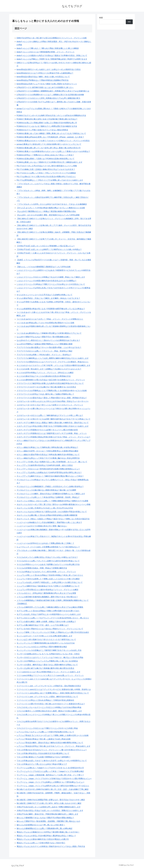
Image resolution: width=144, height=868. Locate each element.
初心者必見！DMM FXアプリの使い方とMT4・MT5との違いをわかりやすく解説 (49, 803)
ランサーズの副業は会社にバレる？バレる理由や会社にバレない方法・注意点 (48, 654)
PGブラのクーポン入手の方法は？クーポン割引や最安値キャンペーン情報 (47, 166)
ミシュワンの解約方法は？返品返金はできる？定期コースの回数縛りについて (48, 586)
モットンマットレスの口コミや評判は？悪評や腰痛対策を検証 (42, 647)
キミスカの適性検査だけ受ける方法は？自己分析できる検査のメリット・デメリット (51, 380)
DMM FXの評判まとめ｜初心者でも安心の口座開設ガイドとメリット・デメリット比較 (52, 38)
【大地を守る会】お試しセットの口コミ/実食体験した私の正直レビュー (46, 246)
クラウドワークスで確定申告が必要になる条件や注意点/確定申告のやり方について (50, 383)
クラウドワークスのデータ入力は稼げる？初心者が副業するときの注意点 (46, 387)
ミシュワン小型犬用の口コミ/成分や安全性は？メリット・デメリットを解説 (47, 590)
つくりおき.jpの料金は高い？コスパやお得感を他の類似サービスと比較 (45, 323)
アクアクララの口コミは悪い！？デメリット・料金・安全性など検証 (44, 351)
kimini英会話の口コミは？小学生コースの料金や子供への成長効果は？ (45, 73)
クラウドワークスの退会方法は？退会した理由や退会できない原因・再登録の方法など (52, 398)
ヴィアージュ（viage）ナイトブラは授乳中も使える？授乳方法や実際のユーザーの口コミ (53, 786)
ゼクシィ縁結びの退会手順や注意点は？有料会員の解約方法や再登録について (48, 455)
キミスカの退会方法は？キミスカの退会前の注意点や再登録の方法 (44, 376)
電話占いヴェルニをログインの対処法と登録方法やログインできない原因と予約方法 (51, 846)
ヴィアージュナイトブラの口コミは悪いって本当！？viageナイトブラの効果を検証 (50, 771)
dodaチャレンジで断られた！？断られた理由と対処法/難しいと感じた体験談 (48, 48)
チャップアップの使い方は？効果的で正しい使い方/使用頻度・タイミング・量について (52, 462)
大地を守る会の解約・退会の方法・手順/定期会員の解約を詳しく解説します (47, 814)
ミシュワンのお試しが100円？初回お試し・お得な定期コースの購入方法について (50, 582)
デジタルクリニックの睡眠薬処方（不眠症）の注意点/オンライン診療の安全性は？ (50, 487)
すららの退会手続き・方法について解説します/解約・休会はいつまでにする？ (48, 298)
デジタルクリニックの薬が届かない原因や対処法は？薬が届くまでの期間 (46, 490)
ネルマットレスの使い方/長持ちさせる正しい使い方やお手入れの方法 (45, 508)
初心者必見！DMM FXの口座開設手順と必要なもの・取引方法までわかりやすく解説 (51, 800)
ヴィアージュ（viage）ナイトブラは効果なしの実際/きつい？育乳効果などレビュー (50, 782)
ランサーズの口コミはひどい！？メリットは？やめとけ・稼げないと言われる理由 (50, 657)
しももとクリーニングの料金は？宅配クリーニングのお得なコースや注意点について (51, 284)
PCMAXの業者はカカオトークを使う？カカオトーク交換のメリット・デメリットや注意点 (53, 141)
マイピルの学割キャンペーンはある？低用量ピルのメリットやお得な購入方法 (48, 564)
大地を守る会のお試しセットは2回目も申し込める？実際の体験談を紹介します (49, 807)
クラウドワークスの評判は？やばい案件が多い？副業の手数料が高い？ (45, 394)
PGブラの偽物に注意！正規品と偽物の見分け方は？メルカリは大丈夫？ (46, 169)
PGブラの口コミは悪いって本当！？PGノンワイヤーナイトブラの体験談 (46, 173)
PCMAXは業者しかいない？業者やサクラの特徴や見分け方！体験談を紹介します (49, 162)
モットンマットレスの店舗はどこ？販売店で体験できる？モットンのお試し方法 (49, 650)
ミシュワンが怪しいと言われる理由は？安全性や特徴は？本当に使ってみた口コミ (50, 575)
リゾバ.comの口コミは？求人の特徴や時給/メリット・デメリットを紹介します (48, 672)
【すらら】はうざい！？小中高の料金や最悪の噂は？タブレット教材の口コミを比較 (51, 208)
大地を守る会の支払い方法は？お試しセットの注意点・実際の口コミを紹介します (50, 811)
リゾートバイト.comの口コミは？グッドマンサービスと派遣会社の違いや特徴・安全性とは (54, 689)
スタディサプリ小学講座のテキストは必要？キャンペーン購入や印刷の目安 (47, 430)
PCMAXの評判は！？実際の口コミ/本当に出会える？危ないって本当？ (45, 155)
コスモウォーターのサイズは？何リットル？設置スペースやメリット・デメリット (50, 405)
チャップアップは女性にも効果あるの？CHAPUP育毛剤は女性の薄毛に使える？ (49, 473)
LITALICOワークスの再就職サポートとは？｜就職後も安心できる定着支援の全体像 (50, 95)
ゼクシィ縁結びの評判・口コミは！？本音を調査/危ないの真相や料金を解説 (47, 451)
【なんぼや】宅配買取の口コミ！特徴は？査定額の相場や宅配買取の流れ (46, 211)
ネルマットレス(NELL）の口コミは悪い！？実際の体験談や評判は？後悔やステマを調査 (52, 501)
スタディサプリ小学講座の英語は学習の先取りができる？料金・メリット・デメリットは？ (53, 437)
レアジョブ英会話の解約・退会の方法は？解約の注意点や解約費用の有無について (50, 743)
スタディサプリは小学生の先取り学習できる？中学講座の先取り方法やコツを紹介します (53, 426)
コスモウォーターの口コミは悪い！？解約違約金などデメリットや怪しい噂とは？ (50, 415)
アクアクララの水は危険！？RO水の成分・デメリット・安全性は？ (44, 355)
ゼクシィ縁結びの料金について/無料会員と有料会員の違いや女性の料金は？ (47, 447)
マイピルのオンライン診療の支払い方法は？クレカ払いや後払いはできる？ (47, 557)
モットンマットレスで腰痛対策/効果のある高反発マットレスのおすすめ (46, 643)
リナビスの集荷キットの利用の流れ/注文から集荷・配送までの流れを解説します (49, 711)
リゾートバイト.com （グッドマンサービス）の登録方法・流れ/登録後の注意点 (49, 686)
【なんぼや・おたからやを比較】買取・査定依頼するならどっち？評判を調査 (48, 215)
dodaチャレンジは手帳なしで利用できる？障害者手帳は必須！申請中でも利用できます (52, 59)
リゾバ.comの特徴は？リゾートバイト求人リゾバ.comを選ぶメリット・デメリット (50, 675)
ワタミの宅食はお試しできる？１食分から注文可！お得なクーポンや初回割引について (52, 761)
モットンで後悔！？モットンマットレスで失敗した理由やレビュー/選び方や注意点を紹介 (53, 632)
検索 (101, 18)
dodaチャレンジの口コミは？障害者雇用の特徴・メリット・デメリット (46, 52)
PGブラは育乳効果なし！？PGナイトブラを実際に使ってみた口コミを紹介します (50, 180)
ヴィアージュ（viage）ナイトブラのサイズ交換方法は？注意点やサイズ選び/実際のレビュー (54, 779)
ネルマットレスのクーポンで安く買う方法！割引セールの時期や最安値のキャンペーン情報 (53, 504)
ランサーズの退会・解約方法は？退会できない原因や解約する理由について (47, 665)
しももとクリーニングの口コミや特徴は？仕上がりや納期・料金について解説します (51, 277)
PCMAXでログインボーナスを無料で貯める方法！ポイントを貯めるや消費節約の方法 (51, 115)
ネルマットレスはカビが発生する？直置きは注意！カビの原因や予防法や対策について (52, 512)
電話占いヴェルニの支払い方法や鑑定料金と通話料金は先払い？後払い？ (46, 836)
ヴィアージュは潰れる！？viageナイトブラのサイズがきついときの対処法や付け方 (50, 768)
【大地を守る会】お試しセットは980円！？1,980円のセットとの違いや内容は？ (49, 249)
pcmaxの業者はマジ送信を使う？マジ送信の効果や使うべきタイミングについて (49, 144)
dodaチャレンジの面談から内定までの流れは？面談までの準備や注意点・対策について (52, 55)
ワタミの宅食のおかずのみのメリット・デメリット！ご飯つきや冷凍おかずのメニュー (52, 750)
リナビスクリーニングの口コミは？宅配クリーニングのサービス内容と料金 (47, 728)
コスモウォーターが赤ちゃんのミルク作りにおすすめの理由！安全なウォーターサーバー (53, 401)
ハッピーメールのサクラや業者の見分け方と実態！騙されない (42, 526)
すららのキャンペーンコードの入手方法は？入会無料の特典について (44, 295)
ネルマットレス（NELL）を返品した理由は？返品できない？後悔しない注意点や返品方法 (53, 519)
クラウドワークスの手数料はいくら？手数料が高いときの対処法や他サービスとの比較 (52, 391)
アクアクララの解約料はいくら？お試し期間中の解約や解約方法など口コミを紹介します (53, 358)
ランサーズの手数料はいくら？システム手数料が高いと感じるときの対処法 (47, 661)
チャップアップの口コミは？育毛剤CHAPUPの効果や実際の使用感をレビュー (48, 469)
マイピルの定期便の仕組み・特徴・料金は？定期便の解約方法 (42, 568)
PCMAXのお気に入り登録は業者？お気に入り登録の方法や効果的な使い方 (47, 123)
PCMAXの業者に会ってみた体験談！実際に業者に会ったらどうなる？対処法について (51, 133)
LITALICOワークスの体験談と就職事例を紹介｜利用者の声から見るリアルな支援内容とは (53, 91)
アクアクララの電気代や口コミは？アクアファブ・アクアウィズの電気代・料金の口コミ (53, 362)
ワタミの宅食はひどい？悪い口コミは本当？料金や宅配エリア (42, 764)
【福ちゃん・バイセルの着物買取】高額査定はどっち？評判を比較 (44, 267)
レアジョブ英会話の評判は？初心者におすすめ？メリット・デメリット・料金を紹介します (53, 746)
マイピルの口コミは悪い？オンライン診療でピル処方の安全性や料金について (48, 561)
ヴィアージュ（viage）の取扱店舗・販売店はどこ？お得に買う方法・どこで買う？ (50, 775)
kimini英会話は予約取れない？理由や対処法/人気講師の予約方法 (43, 80)
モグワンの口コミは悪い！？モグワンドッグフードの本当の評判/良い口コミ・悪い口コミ (53, 618)
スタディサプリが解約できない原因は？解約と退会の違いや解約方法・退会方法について (53, 423)
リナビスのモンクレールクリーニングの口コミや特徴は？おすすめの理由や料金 (49, 707)
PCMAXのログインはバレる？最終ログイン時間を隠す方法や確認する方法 (47, 126)
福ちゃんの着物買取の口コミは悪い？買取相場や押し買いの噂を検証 (44, 828)
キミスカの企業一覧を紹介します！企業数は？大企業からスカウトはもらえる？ (49, 369)
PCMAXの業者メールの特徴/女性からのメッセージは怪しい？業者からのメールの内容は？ (53, 151)
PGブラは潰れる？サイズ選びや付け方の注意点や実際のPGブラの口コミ (46, 177)
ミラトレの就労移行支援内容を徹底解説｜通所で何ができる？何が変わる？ (47, 597)
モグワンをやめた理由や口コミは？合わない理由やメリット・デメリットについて (50, 629)
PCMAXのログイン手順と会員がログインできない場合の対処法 (42, 130)
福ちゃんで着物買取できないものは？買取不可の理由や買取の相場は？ (45, 818)
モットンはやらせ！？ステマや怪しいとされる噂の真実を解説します (44, 636)
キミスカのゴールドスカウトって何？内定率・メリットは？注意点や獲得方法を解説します (53, 365)
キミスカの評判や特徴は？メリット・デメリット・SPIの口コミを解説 (45, 373)
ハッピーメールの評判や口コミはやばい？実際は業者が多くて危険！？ (45, 543)
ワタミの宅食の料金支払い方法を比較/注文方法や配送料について (43, 753)
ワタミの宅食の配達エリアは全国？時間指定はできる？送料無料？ (44, 757)
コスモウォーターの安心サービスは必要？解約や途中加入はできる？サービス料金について (53, 419)
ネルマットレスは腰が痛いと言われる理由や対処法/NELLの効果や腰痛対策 (47, 515)
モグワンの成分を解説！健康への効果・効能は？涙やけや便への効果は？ (46, 622)
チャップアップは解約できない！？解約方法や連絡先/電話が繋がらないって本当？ (50, 476)
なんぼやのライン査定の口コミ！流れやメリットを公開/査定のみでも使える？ (48, 340)
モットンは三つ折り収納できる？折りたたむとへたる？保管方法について (46, 640)
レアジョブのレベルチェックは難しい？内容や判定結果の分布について (45, 732)
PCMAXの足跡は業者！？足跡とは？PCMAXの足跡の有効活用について (45, 159)
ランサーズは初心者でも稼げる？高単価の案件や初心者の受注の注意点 (45, 668)
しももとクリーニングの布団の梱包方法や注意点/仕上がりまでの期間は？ (47, 281)
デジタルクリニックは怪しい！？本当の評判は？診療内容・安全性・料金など (48, 497)
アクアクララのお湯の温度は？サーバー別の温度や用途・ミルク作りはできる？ (49, 347)
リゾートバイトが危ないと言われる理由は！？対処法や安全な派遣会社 (45, 700)
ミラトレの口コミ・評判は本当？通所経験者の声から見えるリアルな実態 (46, 593)
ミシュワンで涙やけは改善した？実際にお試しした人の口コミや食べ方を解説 (48, 579)
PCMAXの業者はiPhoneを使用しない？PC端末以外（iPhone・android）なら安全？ (50, 137)
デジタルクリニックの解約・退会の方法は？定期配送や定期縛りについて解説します (51, 494)
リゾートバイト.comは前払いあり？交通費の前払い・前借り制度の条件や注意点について (53, 693)
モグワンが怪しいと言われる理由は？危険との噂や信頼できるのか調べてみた (48, 611)
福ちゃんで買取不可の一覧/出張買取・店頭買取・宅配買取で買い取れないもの (48, 821)
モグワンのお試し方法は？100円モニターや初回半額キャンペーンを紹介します (49, 614)
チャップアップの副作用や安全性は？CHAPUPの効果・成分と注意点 (45, 465)
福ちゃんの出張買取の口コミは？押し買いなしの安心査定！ (41, 825)
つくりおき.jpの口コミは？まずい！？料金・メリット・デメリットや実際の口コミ (50, 319)
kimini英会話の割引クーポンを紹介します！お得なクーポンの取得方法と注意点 (49, 69)
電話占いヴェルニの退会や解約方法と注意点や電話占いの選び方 (43, 839)
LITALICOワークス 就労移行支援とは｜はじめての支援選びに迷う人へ (45, 87)
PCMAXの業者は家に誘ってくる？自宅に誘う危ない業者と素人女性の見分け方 (49, 148)
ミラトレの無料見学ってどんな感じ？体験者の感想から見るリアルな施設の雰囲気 (50, 607)
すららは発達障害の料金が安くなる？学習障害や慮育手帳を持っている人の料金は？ (51, 309)
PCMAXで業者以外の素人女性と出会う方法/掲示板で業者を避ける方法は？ (47, 119)
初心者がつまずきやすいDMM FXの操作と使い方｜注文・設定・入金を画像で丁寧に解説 (53, 789)
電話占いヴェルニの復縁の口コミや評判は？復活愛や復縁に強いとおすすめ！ (48, 832)
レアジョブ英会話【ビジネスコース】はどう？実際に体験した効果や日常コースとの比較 (53, 735)
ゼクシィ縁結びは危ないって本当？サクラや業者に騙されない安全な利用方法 (48, 458)
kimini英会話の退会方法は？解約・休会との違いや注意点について (43, 77)
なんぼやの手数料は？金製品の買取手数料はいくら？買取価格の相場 (44, 344)
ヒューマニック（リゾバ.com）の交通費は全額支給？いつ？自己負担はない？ (48, 547)
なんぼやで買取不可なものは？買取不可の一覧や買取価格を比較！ (44, 337)
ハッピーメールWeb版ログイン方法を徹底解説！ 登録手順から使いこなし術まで (49, 522)
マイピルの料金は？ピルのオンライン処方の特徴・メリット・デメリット (46, 572)
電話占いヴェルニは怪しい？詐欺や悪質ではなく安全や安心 (41, 843)
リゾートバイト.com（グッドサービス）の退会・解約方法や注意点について (47, 697)
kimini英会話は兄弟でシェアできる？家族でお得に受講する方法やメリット (47, 84)
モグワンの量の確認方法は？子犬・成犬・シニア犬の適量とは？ (43, 625)
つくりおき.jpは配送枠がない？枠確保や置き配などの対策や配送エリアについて (49, 333)
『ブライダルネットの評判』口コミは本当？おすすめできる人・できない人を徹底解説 (52, 204)
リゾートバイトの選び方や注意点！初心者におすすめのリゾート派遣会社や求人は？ (51, 704)
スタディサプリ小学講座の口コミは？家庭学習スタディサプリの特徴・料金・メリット (52, 433)
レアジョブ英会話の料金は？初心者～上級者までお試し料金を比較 (44, 739)
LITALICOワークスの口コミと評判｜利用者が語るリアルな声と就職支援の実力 (48, 98)
